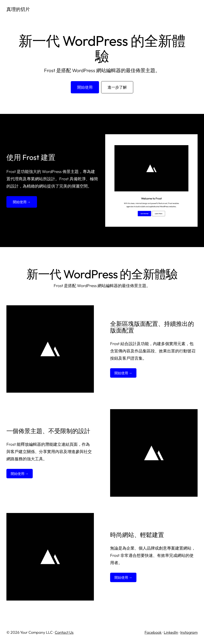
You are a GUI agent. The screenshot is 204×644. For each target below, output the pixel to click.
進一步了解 (117, 87)
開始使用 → (22, 202)
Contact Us (64, 632)
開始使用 (85, 87)
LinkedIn (171, 632)
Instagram (189, 632)
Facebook (153, 632)
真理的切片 (19, 9)
